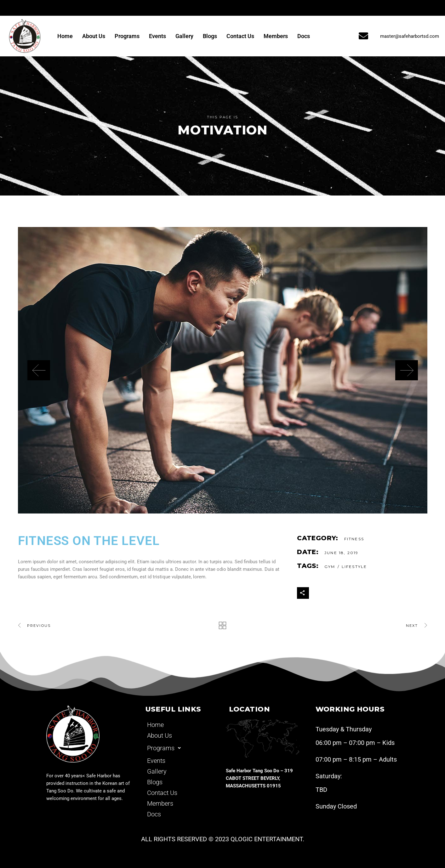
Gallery (184, 36)
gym (330, 567)
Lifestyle (354, 567)
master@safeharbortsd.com (410, 36)
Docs (304, 36)
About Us (94, 36)
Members (276, 36)
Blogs (210, 36)
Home (65, 36)
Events (157, 36)
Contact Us (240, 36)
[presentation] (39, 370)
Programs (127, 36)
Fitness (354, 539)
